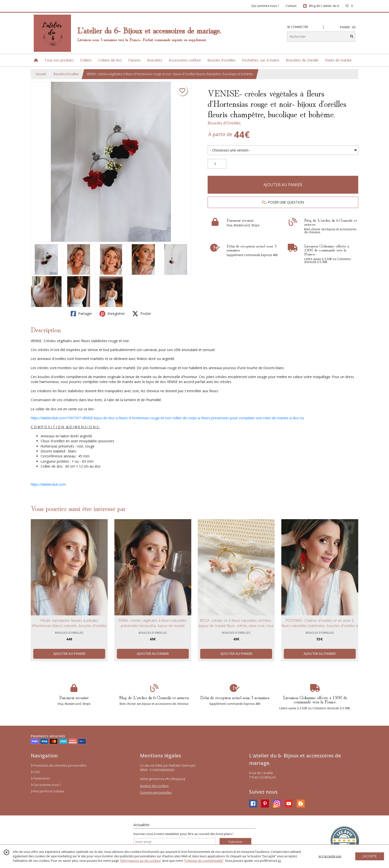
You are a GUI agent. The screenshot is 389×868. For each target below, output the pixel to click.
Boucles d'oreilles (66, 74)
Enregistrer (112, 314)
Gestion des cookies (154, 786)
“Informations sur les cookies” (140, 861)
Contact (291, 6)
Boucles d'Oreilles (224, 123)
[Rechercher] (352, 37)
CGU (35, 772)
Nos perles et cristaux (47, 791)
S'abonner (235, 842)
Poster (142, 314)
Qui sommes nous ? (46, 785)
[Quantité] (217, 164)
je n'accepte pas (330, 856)
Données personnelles (156, 793)
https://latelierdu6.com (48, 484)
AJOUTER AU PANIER (283, 185)
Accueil (41, 74)
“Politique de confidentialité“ (204, 861)
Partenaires (40, 778)
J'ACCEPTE (370, 856)
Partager (81, 314)
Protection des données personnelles (59, 765)
